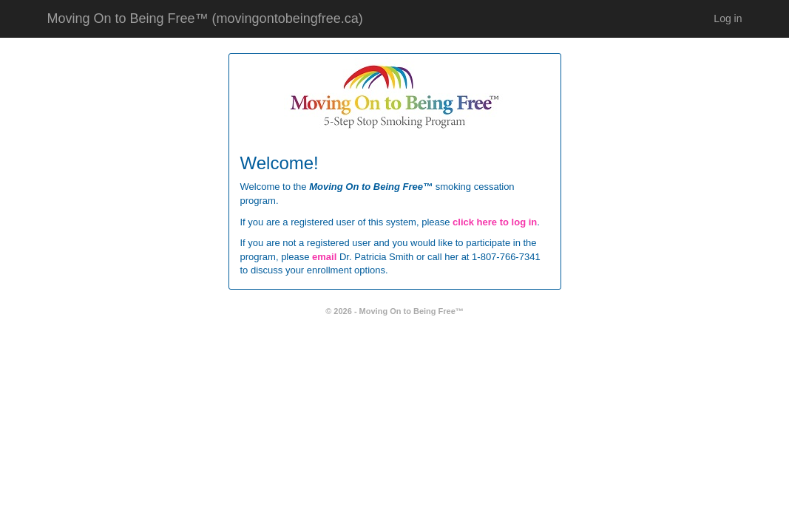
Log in (728, 18)
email (324, 257)
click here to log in (495, 222)
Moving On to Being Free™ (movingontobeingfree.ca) (205, 18)
